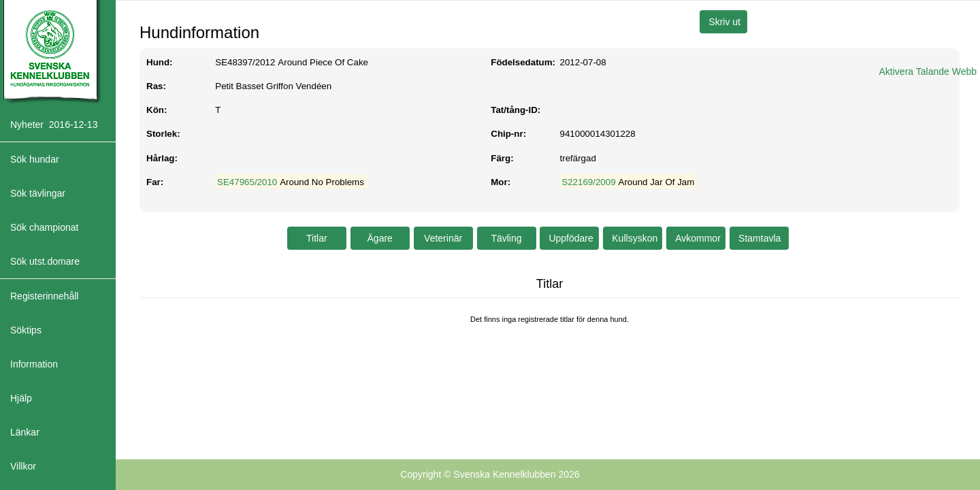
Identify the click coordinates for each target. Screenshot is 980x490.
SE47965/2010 (247, 182)
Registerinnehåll (44, 296)
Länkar (25, 432)
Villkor (23, 466)
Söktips (26, 330)
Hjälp (21, 398)
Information (34, 364)
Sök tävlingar (38, 193)
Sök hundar (35, 159)
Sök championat (44, 227)
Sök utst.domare (45, 261)
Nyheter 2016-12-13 (54, 125)
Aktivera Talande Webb (928, 71)
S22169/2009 (588, 182)
